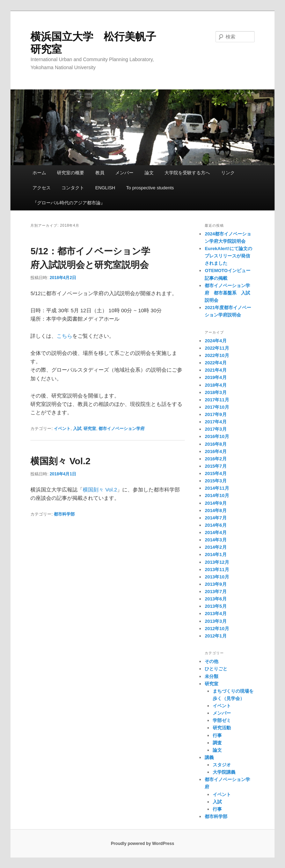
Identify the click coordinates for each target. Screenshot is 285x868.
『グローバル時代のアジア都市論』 (69, 203)
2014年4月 (215, 533)
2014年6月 (215, 525)
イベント (62, 429)
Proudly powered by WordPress (142, 844)
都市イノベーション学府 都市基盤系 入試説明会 (227, 293)
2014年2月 (215, 547)
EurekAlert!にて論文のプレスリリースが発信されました (228, 256)
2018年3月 (215, 392)
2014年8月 (215, 510)
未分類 (211, 676)
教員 (100, 173)
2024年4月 (215, 341)
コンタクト (73, 188)
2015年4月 (215, 473)
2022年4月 (215, 363)
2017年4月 (215, 422)
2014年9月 (215, 503)
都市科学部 (64, 514)
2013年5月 (215, 606)
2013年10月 (217, 577)
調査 (217, 743)
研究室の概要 (71, 173)
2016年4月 (215, 451)
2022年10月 (217, 355)
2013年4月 (215, 614)
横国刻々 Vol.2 (60, 461)
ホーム (39, 173)
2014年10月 (217, 495)
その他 (211, 661)
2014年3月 (215, 540)
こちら (64, 336)
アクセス (42, 188)
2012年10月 (217, 629)
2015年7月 (215, 466)
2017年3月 (215, 429)
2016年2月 (215, 459)
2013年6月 (215, 599)
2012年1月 (215, 636)
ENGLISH (105, 188)
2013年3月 (215, 621)
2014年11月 (217, 488)
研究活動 (222, 728)
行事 (217, 735)
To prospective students (150, 188)
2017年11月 (217, 400)
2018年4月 (215, 385)
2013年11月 (217, 570)
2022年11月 (217, 348)
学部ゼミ (222, 720)
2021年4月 (215, 370)
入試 (77, 429)
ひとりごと (216, 669)
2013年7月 (215, 592)
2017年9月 (215, 414)
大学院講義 (224, 772)
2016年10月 (217, 436)
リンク (228, 173)
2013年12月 (217, 562)
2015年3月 (215, 481)
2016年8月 (215, 444)
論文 (149, 173)
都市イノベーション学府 (122, 429)
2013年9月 (215, 584)
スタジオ (222, 765)
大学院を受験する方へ (187, 173)
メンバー (124, 173)
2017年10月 (217, 407)
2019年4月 (215, 377)
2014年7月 (215, 518)
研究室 (90, 429)
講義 (209, 757)
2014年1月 (215, 555)
